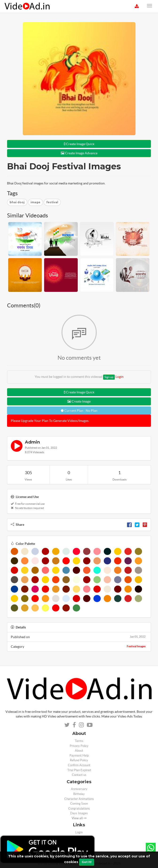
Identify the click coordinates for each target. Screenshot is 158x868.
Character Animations (79, 799)
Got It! (87, 862)
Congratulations (79, 809)
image (35, 202)
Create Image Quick (79, 144)
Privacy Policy (79, 746)
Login (119, 377)
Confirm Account (79, 765)
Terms (79, 741)
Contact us (79, 775)
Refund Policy (79, 760)
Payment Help (79, 756)
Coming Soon (79, 804)
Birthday (79, 794)
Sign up (109, 377)
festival (52, 202)
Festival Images (136, 646)
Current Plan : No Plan (79, 411)
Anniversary (79, 789)
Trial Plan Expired (79, 770)
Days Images (79, 813)
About (79, 751)
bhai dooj (17, 202)
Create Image (79, 401)
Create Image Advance (79, 153)
